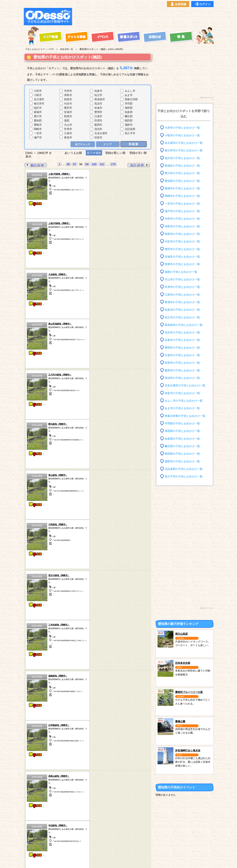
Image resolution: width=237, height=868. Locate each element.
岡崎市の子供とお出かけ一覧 (182, 196)
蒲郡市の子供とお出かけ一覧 (182, 461)
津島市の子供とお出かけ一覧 (182, 226)
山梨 (126, 825)
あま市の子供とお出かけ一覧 (182, 408)
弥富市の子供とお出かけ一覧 (182, 393)
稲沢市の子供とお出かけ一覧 (182, 158)
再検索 (134, 144)
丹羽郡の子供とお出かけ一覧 (182, 423)
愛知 (36, 840)
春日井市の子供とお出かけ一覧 (184, 150)
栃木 (81, 825)
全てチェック (83, 144)
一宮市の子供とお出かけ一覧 (182, 204)
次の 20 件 (140, 165)
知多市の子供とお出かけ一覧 (182, 310)
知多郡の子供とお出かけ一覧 (182, 439)
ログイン (202, 4)
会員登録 (178, 4)
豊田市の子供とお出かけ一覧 (182, 249)
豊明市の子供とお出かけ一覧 (182, 348)
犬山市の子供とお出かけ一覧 (182, 279)
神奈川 (104, 835)
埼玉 (81, 835)
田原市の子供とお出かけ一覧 (182, 363)
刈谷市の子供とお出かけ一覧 (182, 241)
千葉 (104, 825)
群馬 (58, 835)
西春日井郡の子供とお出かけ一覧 (185, 416)
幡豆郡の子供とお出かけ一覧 (182, 446)
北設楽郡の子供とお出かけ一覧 (184, 469)
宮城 (58, 825)
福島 (58, 830)
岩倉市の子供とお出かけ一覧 (182, 340)
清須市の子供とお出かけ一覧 (182, 378)
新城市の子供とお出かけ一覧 (182, 166)
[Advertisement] (144, 17)
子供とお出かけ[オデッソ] (103, 860)
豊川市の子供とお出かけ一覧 (182, 173)
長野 (126, 835)
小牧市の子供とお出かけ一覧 (182, 135)
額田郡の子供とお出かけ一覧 (182, 454)
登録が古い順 (138, 153)
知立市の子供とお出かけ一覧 (182, 317)
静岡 (126, 830)
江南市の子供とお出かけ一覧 (182, 295)
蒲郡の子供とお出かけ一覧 (181, 272)
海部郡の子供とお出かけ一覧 (182, 431)
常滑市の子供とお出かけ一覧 (182, 287)
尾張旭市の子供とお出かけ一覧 (184, 325)
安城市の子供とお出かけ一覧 (182, 257)
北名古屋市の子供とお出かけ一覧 (185, 386)
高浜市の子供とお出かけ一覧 (182, 332)
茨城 (81, 830)
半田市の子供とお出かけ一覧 (182, 219)
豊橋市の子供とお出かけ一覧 (182, 188)
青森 (36, 825)
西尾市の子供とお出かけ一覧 (182, 264)
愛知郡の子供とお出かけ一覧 (182, 181)
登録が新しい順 (115, 153)
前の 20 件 (34, 165)
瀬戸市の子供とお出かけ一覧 (182, 211)
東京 (104, 830)
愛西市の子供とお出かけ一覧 (182, 370)
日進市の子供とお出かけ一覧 (182, 355)
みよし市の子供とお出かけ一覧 (184, 401)
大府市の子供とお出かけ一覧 (182, 128)
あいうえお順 (73, 153)
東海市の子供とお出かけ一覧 (182, 302)
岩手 (36, 830)
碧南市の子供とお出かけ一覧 (182, 234)
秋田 (36, 835)
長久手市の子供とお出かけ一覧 (184, 477)
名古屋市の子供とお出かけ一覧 (184, 143)
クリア (108, 144)
